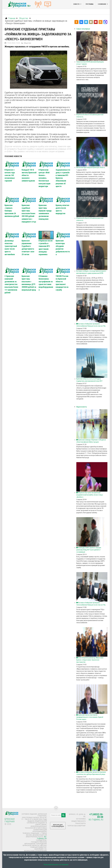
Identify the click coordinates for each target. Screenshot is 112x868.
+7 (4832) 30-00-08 (96, 816)
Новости (76, 4)
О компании (102, 4)
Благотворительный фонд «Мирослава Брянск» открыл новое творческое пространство (90, 660)
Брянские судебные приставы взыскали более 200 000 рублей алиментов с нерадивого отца (29, 213)
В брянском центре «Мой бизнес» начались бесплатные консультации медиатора (44, 178)
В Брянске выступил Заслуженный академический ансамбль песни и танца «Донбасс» (90, 495)
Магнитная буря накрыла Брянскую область (91, 167)
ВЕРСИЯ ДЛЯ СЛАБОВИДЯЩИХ (58, 826)
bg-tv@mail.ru (42, 838)
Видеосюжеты (82, 407)
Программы (89, 4)
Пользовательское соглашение (56, 865)
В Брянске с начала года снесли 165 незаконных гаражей (10, 175)
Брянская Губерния (10, 820)
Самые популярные (83, 29)
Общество (27, 43)
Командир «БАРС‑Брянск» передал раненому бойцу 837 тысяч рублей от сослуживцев (89, 550)
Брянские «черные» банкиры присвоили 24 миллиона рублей (12, 211)
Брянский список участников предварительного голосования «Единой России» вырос (90, 717)
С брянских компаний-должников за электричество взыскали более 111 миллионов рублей (11, 284)
